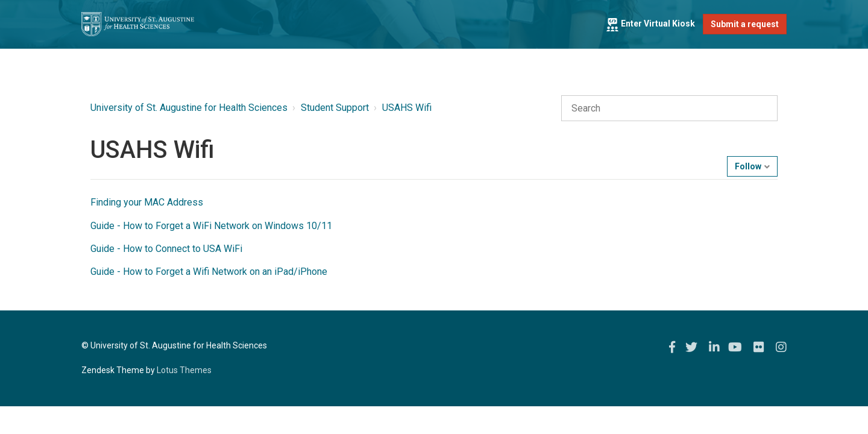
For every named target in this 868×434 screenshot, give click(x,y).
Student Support (335, 108)
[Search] (669, 108)
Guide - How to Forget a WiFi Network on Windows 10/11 (211, 226)
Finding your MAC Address (147, 202)
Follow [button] (748, 166)
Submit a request (745, 24)
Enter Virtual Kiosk (650, 24)
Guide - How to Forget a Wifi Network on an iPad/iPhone (209, 272)
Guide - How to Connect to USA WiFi (166, 249)
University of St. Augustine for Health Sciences (189, 108)
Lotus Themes (184, 370)
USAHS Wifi (407, 108)
